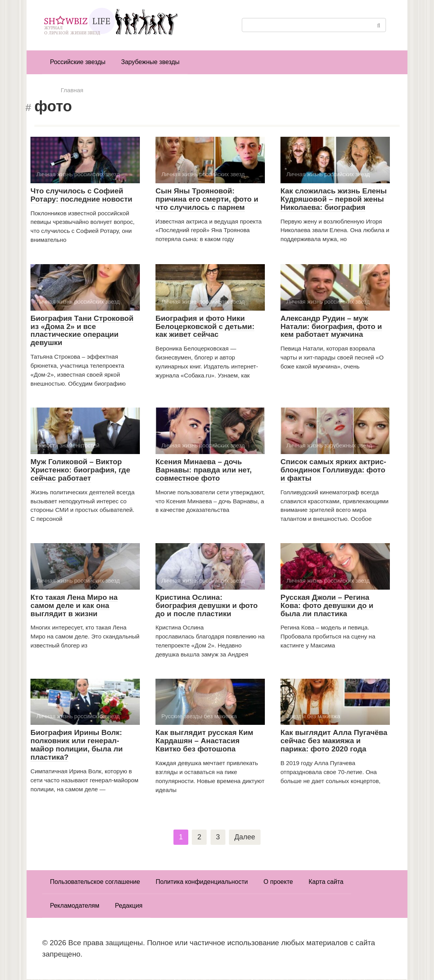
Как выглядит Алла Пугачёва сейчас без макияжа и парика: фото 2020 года (334, 741)
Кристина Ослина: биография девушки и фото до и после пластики (207, 605)
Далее (245, 837)
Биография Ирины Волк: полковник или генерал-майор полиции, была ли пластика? (77, 745)
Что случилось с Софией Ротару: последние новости (81, 195)
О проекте (278, 883)
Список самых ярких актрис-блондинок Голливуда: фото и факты (333, 470)
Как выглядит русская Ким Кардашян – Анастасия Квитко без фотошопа (204, 741)
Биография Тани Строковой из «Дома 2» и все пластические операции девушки (82, 331)
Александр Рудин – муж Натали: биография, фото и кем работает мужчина (331, 326)
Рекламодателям (75, 906)
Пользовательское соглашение (95, 883)
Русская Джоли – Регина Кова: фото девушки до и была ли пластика (327, 605)
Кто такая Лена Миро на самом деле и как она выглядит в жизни (74, 605)
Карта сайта (326, 883)
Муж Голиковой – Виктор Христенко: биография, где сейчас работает (80, 470)
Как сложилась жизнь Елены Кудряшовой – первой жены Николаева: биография (334, 199)
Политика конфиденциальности (202, 883)
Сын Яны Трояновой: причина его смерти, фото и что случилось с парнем (207, 199)
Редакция (129, 906)
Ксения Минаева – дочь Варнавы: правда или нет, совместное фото (204, 470)
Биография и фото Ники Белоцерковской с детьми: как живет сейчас (205, 326)
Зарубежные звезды (150, 62)
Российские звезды (78, 62)
